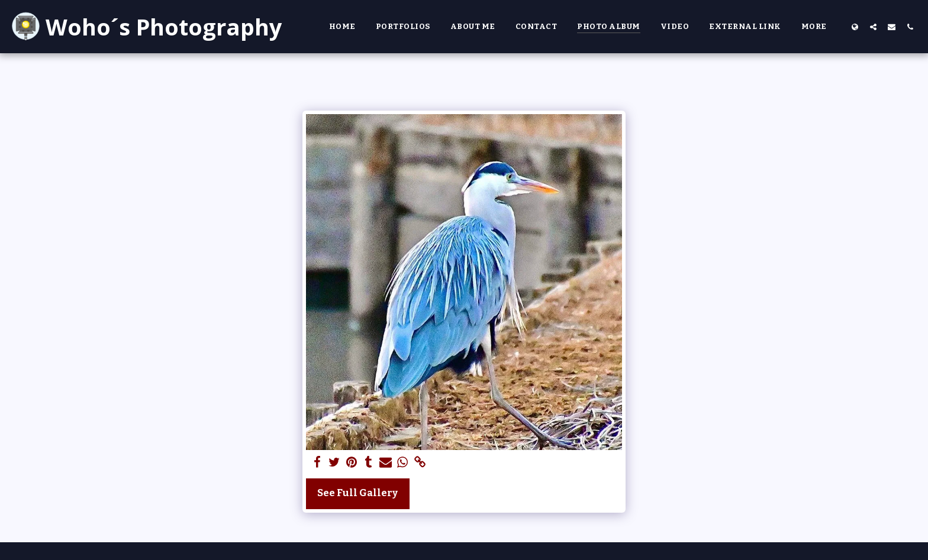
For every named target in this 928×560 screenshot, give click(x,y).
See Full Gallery (357, 493)
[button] (873, 27)
